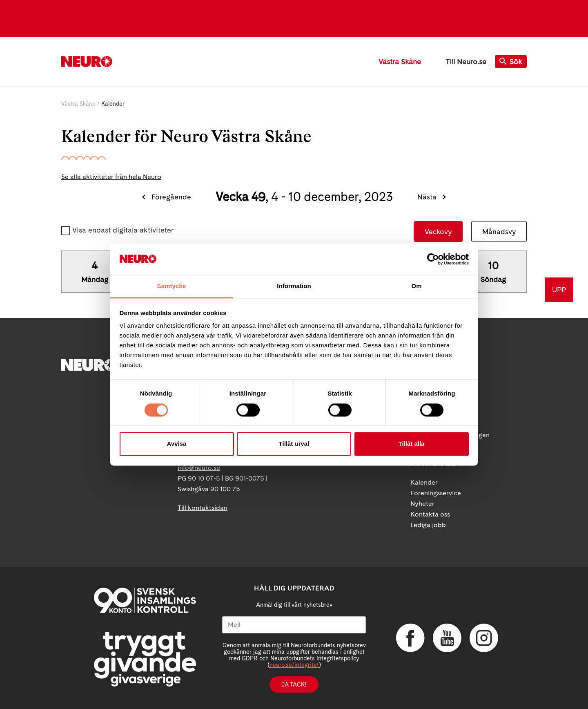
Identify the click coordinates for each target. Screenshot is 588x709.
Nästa (427, 197)
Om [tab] (416, 286)
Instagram (484, 638)
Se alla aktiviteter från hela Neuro (111, 177)
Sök (511, 62)
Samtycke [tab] (172, 286)
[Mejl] (294, 625)
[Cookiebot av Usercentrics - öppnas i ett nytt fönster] (433, 259)
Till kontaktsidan (203, 508)
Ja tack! (294, 684)
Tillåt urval (294, 444)
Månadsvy (499, 231)
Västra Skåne (400, 62)
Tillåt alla (412, 444)
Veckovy (438, 231)
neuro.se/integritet (294, 665)
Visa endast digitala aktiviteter (123, 230)
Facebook (410, 638)
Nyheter (422, 504)
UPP (559, 290)
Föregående (171, 197)
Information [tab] (294, 286)
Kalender (424, 482)
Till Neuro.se (466, 62)
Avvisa (177, 444)
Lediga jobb (428, 525)
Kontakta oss (430, 514)
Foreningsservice (436, 493)
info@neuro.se (199, 468)
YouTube (447, 638)
